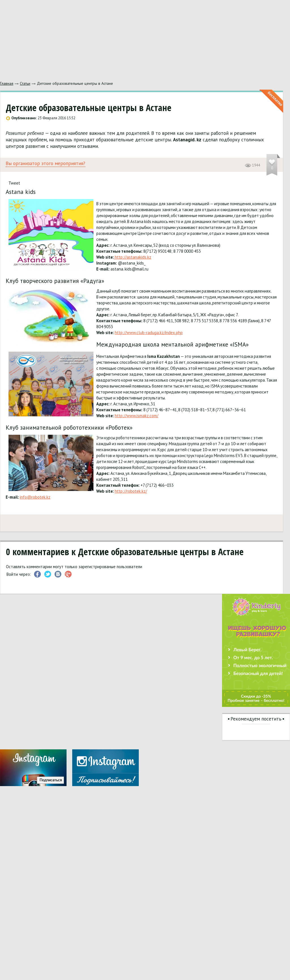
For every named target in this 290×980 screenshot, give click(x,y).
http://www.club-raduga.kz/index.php (149, 333)
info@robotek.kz (35, 497)
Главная (7, 83)
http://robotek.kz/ (131, 491)
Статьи (25, 83)
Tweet (14, 183)
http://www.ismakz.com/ (137, 416)
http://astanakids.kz (133, 257)
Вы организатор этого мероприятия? (45, 164)
